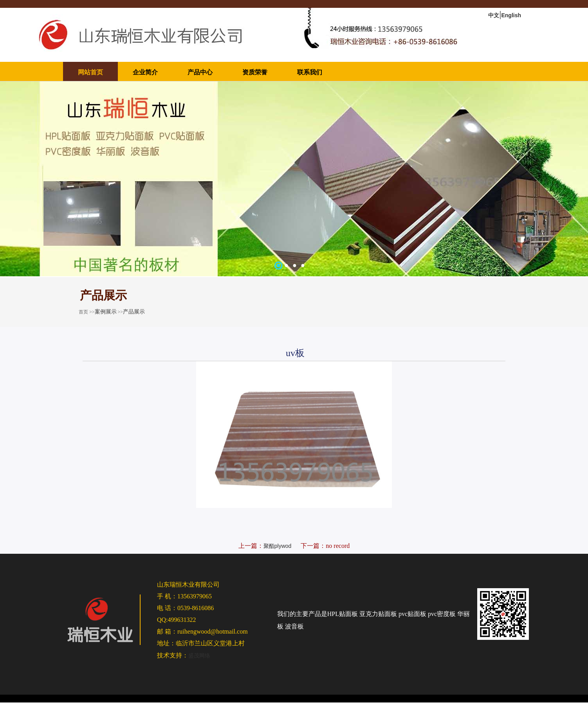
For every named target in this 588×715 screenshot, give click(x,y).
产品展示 (134, 312)
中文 (494, 15)
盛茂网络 (199, 656)
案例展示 (106, 312)
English (511, 15)
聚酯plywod (278, 546)
